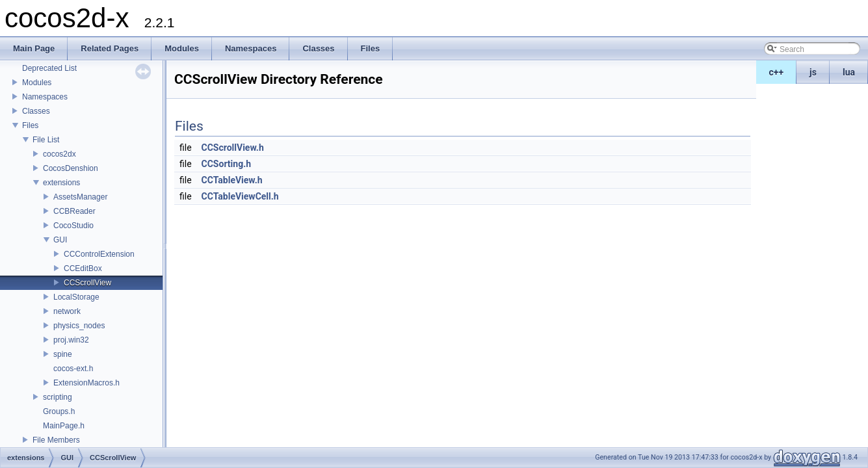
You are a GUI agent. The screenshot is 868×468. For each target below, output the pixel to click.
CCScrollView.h (233, 148)
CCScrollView (87, 283)
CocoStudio (73, 226)
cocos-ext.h (73, 369)
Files (30, 125)
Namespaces (45, 97)
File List (46, 140)
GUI (60, 240)
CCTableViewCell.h (240, 196)
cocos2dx (59, 154)
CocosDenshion (71, 168)
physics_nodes (79, 326)
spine (63, 354)
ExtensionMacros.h (86, 383)
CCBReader (74, 211)
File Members (56, 440)
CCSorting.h (227, 164)
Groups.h (59, 411)
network (67, 311)
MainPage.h (64, 426)
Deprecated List (49, 68)
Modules (37, 83)
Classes (36, 111)
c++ (777, 72)
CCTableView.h (232, 180)
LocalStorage (76, 297)
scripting (58, 397)
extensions (61, 183)
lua (849, 72)
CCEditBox (83, 268)
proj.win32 (71, 340)
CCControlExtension (99, 254)
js (813, 72)
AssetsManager (80, 197)
